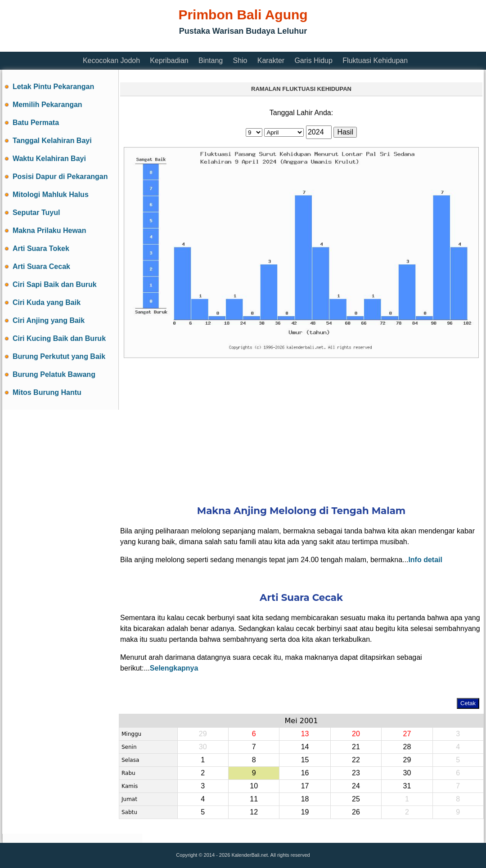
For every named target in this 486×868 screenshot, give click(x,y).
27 (407, 734)
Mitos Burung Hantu (47, 392)
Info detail (425, 560)
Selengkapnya (174, 668)
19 (305, 812)
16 (305, 773)
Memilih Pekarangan (47, 105)
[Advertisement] (301, 425)
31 (407, 786)
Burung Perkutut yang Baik (59, 356)
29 (407, 760)
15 (305, 760)
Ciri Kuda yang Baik (47, 302)
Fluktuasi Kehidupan (375, 60)
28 (407, 747)
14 (305, 747)
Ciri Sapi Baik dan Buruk (55, 284)
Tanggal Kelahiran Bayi (52, 141)
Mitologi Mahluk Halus (51, 195)
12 (254, 812)
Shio (240, 60)
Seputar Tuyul (36, 213)
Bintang (211, 60)
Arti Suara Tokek (41, 248)
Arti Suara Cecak (41, 266)
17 (305, 786)
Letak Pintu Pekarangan (53, 87)
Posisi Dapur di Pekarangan (60, 177)
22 (356, 760)
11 (254, 799)
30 (407, 773)
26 (356, 812)
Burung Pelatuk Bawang (54, 374)
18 (305, 799)
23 (356, 773)
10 (254, 786)
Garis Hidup (313, 60)
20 (356, 734)
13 (305, 734)
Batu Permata (36, 123)
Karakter (271, 60)
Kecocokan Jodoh (111, 60)
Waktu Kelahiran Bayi (49, 159)
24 (356, 786)
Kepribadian (169, 60)
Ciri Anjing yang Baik (49, 320)
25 (356, 799)
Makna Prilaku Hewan (49, 230)
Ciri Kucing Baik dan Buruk (59, 338)
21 (356, 747)
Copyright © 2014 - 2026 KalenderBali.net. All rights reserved (243, 855)
